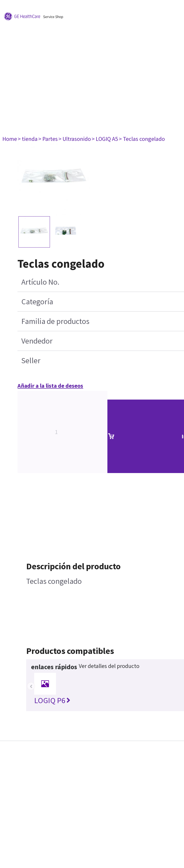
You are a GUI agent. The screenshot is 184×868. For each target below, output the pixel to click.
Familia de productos (55, 321)
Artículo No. (40, 282)
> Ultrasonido (75, 139)
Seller (31, 361)
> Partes (48, 139)
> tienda (28, 139)
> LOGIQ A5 (105, 139)
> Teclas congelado (142, 139)
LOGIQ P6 (52, 700)
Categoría (37, 302)
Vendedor (37, 341)
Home (10, 139)
